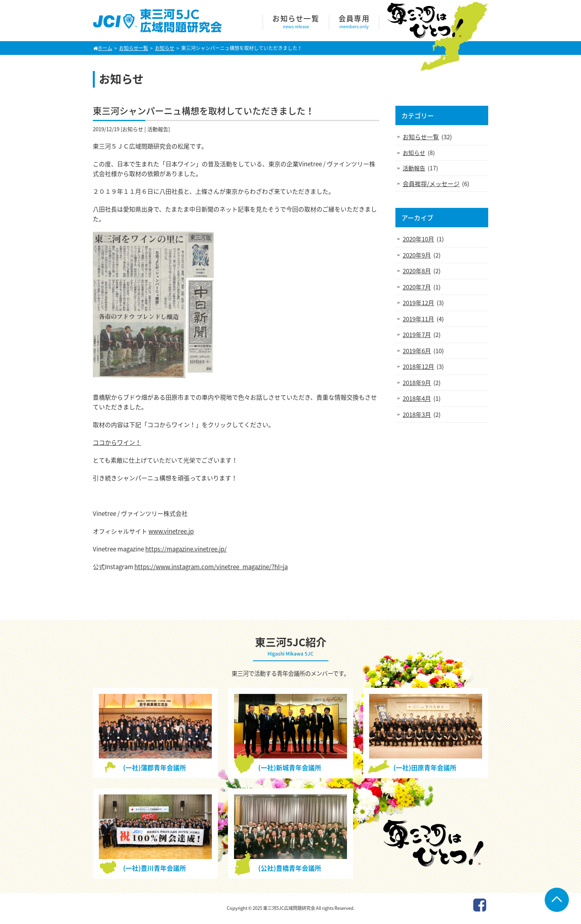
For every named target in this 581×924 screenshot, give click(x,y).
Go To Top (557, 900)
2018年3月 (417, 415)
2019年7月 (417, 335)
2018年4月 (417, 398)
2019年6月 (417, 351)
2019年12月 (418, 303)
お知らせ (133, 129)
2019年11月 (418, 319)
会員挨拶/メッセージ (431, 184)
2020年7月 (417, 287)
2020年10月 (418, 239)
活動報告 (158, 129)
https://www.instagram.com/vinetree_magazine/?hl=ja (211, 567)
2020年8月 (417, 271)
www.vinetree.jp (171, 531)
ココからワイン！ (117, 442)
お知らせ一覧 (421, 137)
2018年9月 (417, 383)
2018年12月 (418, 367)
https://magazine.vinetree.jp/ (186, 549)
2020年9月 (417, 255)
